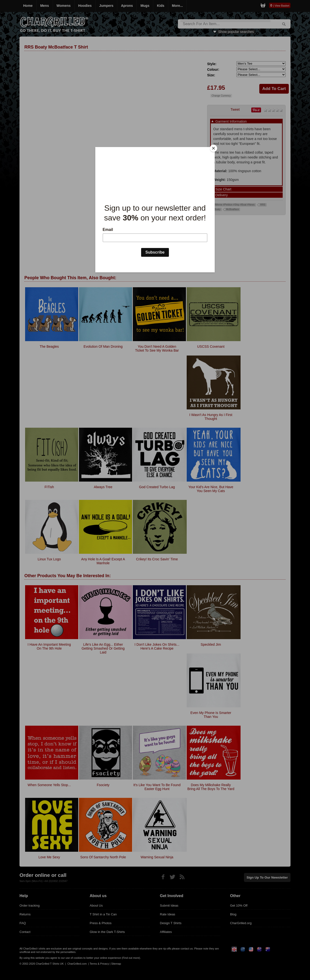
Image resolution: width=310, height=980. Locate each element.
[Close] (213, 148)
